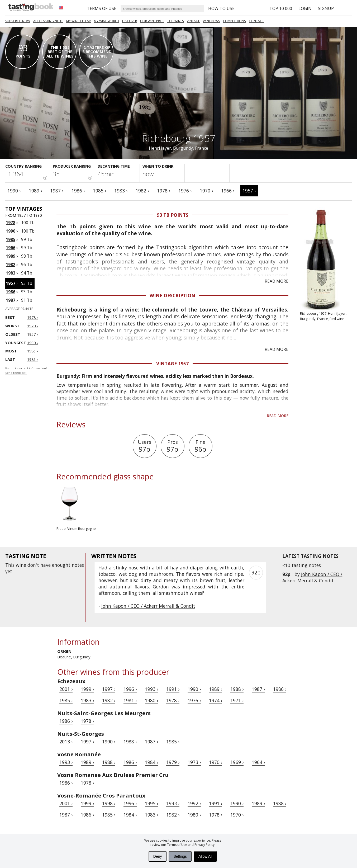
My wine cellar (78, 21)
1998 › (109, 803)
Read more (277, 281)
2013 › (66, 742)
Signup (326, 8)
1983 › (121, 191)
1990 (11, 231)
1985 (11, 239)
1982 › (142, 191)
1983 (11, 273)
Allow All (205, 856)
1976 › (185, 191)
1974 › (216, 700)
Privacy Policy (204, 845)
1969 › (237, 762)
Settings (180, 856)
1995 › (151, 803)
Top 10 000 (281, 8)
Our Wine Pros (152, 21)
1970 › (206, 191)
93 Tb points (173, 215)
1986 (11, 292)
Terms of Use (177, 845)
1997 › (109, 689)
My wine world (106, 21)
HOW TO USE (221, 8)
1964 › (258, 762)
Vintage (193, 21)
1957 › (249, 191)
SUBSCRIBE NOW (18, 21)
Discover (130, 21)
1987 (11, 300)
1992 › (194, 803)
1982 (11, 265)
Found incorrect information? (26, 371)
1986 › (78, 191)
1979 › (173, 762)
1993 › (151, 689)
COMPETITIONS (234, 21)
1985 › (99, 191)
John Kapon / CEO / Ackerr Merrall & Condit (312, 577)
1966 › (228, 191)
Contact (256, 21)
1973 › (194, 762)
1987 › (57, 191)
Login (305, 8)
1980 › (151, 700)
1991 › (173, 689)
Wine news (211, 21)
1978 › (164, 191)
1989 (11, 256)
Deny (158, 856)
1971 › (237, 700)
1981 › (130, 700)
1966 (11, 248)
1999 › (87, 689)
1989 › (35, 191)
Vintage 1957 (172, 364)
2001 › (66, 689)
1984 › (151, 762)
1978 (11, 223)
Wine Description (172, 295)
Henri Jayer (160, 148)
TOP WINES (175, 21)
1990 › (14, 191)
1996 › (130, 689)
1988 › (237, 689)
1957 (11, 283)
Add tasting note (48, 21)
